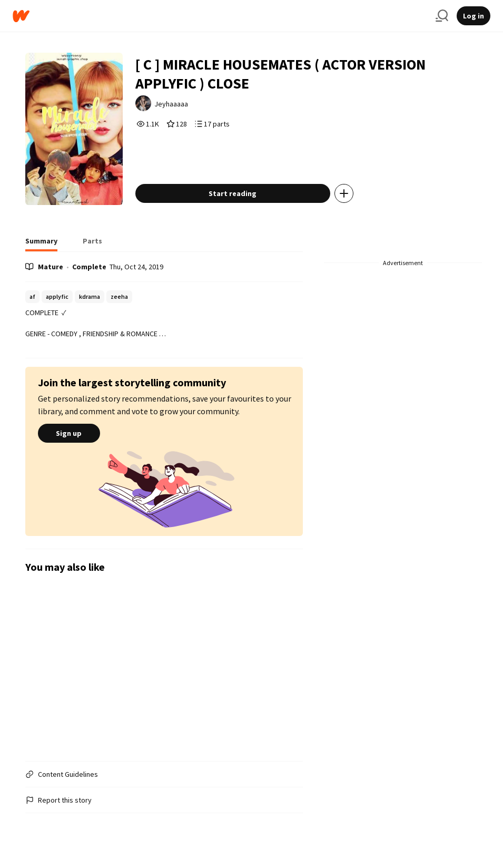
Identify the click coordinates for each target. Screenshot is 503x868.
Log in (474, 16)
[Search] (442, 16)
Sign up (69, 433)
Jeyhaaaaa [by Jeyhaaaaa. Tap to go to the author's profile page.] (171, 104)
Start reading (233, 193)
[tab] (41, 244)
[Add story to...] (344, 193)
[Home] (220, 16)
